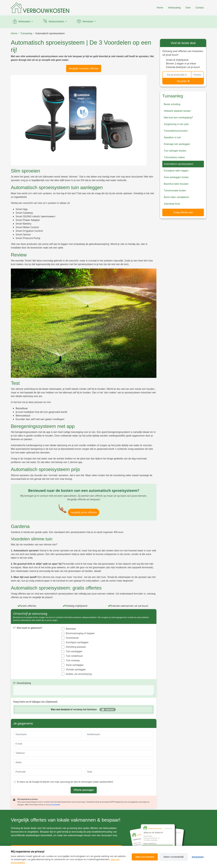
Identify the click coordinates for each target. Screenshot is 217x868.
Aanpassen (198, 857)
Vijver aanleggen (75, 665)
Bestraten (71, 629)
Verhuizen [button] (85, 22)
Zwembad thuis (172, 204)
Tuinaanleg (26, 33)
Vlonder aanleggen (76, 670)
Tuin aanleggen (74, 651)
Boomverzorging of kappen (80, 633)
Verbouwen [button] (21, 22)
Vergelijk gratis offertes (84, 512)
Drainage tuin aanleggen (177, 144)
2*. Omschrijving (22, 683)
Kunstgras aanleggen (77, 642)
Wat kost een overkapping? (178, 118)
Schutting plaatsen (76, 647)
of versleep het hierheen (74, 709)
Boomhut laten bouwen (176, 184)
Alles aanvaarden (145, 857)
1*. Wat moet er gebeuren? (28, 628)
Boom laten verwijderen (176, 197)
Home (160, 8)
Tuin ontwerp (73, 660)
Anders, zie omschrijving (79, 674)
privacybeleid (55, 805)
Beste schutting (172, 104)
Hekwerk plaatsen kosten (177, 111)
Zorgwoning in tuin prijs (176, 124)
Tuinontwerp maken (174, 157)
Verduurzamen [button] (54, 22)
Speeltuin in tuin (172, 137)
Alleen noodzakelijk (174, 857)
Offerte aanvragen (84, 790)
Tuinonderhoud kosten (176, 131)
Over (188, 8)
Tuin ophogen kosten (175, 151)
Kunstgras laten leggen (176, 171)
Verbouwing (174, 8)
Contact (200, 8)
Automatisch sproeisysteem (50, 33)
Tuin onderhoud (74, 656)
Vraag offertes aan (183, 212)
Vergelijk (183, 81)
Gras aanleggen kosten (176, 177)
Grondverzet (72, 638)
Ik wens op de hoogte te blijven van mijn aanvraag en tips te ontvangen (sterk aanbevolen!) (65, 782)
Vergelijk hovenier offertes (84, 68)
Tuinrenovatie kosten (175, 191)
